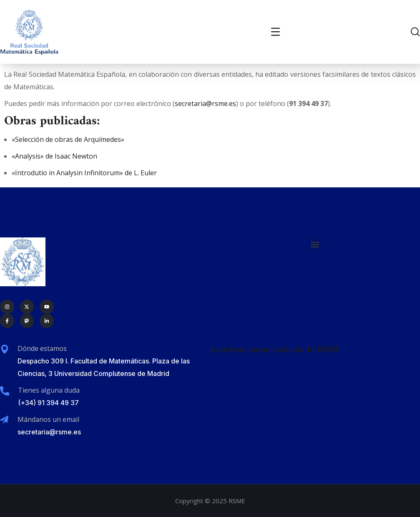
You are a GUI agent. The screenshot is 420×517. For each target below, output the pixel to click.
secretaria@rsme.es (205, 103)
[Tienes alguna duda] (5, 391)
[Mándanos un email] (4, 420)
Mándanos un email (48, 419)
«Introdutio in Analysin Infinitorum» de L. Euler (84, 173)
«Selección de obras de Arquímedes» (68, 139)
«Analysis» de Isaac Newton (54, 156)
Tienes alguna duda (49, 390)
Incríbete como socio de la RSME (275, 350)
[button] (315, 244)
